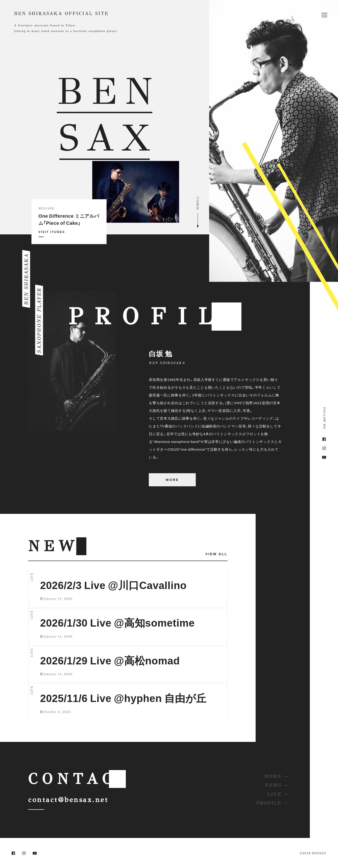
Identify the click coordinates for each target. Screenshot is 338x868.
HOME (273, 776)
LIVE (275, 794)
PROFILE (269, 803)
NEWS (273, 785)
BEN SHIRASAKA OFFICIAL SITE (61, 14)
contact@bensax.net (68, 800)
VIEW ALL (216, 554)
